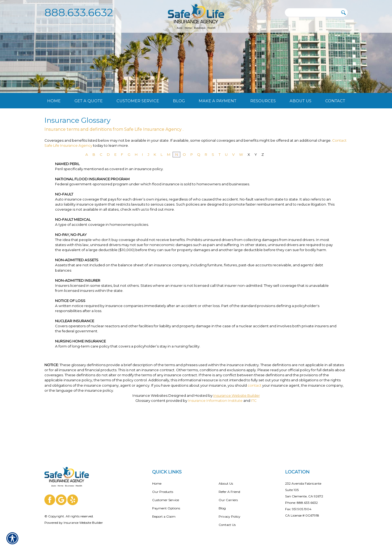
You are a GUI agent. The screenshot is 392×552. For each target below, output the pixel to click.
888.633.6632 (79, 12)
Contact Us (227, 520)
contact (255, 418)
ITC (254, 433)
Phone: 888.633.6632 (301, 498)
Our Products (163, 487)
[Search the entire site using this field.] (312, 13)
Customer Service (166, 496)
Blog (222, 504)
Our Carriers (228, 496)
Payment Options (166, 504)
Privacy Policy (230, 512)
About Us (226, 479)
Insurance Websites (150, 428)
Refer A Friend (229, 487)
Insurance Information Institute (215, 433)
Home (157, 479)
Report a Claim (164, 512)
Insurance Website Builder (237, 428)
